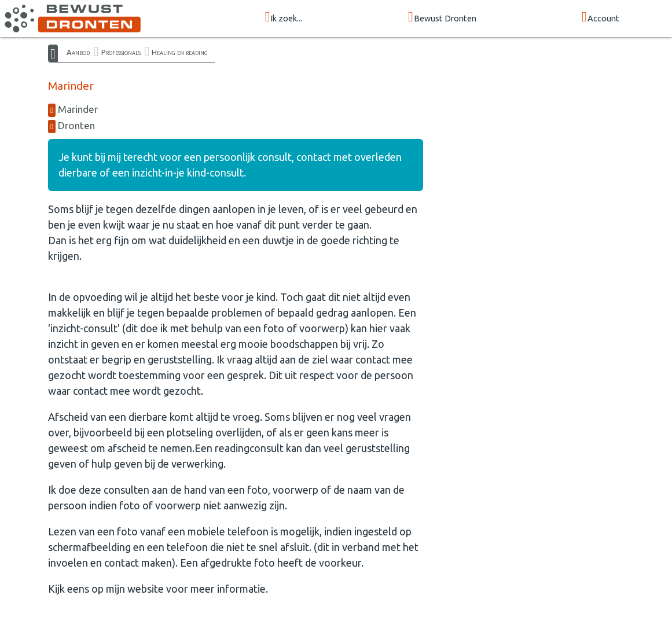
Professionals (121, 52)
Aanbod (78, 52)
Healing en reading (180, 52)
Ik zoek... (284, 18)
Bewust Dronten (442, 18)
